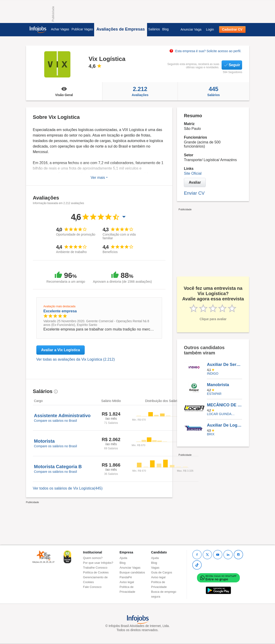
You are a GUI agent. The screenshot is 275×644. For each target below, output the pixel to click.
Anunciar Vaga (191, 29)
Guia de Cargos (162, 572)
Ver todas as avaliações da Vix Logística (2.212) (76, 359)
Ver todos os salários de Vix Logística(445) (68, 488)
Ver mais (99, 178)
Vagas (155, 568)
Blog (165, 29)
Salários (154, 29)
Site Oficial (193, 173)
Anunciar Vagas (130, 568)
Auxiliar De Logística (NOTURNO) (224, 425)
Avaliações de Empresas (121, 29)
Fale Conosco (92, 587)
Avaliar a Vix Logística (61, 350)
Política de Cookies (96, 572)
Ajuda (123, 558)
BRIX (211, 434)
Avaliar (195, 182)
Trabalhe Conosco (95, 568)
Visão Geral (64, 91)
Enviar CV (194, 193)
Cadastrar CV (232, 29)
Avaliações (140, 91)
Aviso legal (127, 582)
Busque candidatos (132, 572)
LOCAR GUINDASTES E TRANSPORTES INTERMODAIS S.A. (221, 414)
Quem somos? (93, 558)
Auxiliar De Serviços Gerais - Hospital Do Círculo (224, 365)
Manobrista (218, 385)
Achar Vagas (60, 29)
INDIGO (213, 373)
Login (210, 29)
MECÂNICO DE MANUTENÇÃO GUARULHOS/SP (224, 405)
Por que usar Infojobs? (98, 563)
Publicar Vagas (82, 29)
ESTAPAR (214, 394)
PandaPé (126, 577)
